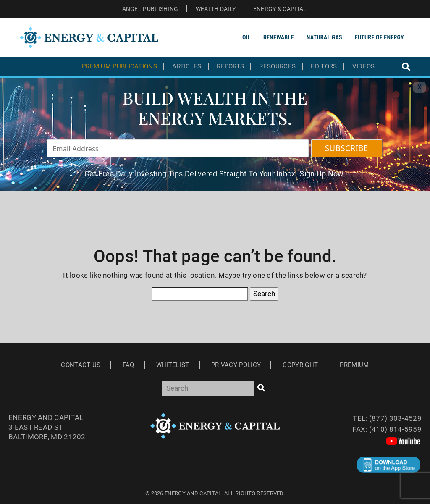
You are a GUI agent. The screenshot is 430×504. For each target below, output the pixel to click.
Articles (187, 67)
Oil (246, 37)
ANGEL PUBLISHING (150, 9)
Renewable (279, 37)
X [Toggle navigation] (420, 87)
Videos (364, 67)
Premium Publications (119, 67)
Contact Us (81, 365)
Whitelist (173, 365)
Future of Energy (379, 37)
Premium (354, 365)
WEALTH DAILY (216, 9)
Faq (128, 365)
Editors (324, 67)
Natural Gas (324, 37)
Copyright (300, 365)
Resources (277, 67)
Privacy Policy (236, 365)
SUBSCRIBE (347, 148)
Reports (230, 67)
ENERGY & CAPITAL (280, 9)
